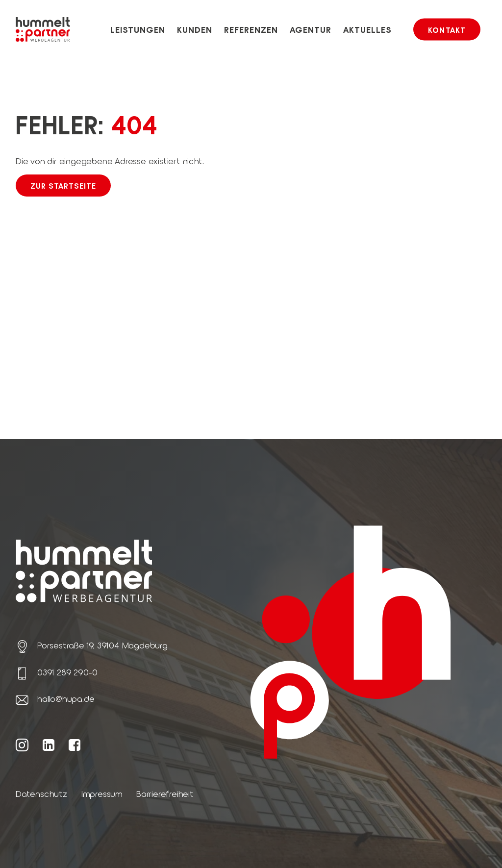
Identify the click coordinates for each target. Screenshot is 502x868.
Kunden (195, 29)
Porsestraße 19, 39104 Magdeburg (102, 645)
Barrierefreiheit (165, 794)
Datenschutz (42, 794)
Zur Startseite (63, 186)
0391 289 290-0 (67, 672)
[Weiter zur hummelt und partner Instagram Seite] (22, 745)
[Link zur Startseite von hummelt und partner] (43, 30)
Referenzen (251, 29)
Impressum (102, 794)
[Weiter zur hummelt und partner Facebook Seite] (75, 744)
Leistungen (138, 29)
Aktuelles (368, 29)
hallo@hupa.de (66, 698)
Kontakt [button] (447, 30)
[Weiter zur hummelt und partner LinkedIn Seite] (49, 744)
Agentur (311, 29)
